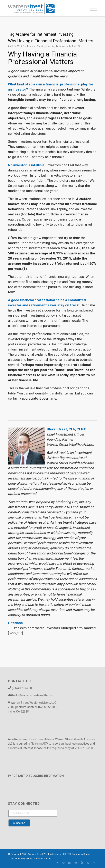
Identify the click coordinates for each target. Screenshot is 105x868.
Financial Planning (36, 46)
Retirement (61, 46)
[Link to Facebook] (57, 863)
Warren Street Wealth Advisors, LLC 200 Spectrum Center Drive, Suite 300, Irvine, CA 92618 (32, 707)
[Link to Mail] (94, 863)
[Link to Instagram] (63, 863)
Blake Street (78, 46)
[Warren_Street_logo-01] (44, 8)
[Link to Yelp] (82, 863)
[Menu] (91, 8)
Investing (51, 46)
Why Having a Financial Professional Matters (51, 41)
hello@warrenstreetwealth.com (33, 695)
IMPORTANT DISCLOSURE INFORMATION (36, 776)
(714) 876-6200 (22, 688)
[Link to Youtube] (76, 863)
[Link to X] (88, 863)
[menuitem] (91, 8)
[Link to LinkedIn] (69, 863)
